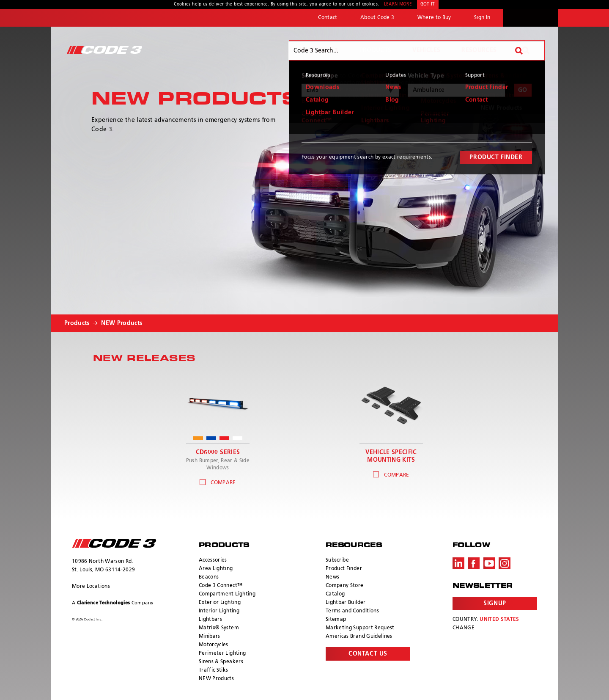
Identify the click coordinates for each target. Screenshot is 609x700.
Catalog (335, 594)
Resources (479, 50)
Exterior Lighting (220, 603)
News (332, 577)
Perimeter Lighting (222, 653)
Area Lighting (216, 569)
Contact (328, 18)
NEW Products (122, 323)
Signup (495, 604)
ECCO (531, 18)
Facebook (474, 563)
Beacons (209, 577)
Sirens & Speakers (221, 662)
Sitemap (336, 620)
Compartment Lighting (227, 594)
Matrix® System (219, 628)
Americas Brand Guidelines (359, 637)
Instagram (505, 563)
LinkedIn (458, 563)
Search (526, 50)
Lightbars (210, 620)
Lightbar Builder (346, 603)
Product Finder (344, 569)
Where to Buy (434, 18)
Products (376, 50)
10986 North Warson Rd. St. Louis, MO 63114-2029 (103, 566)
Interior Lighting (219, 611)
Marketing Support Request (360, 628)
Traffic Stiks (214, 670)
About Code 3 (377, 18)
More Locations (91, 587)
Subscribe (337, 560)
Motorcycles (214, 645)
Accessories (213, 560)
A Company (113, 603)
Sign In (482, 18)
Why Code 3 (319, 50)
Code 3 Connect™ (221, 586)
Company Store (345, 586)
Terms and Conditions (352, 611)
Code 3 (104, 50)
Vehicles (426, 50)
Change (464, 628)
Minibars (210, 637)
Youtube (489, 563)
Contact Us (368, 654)
